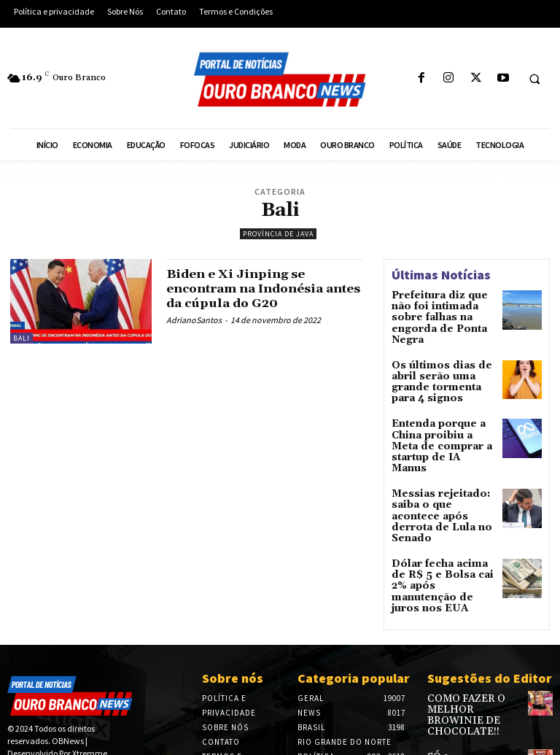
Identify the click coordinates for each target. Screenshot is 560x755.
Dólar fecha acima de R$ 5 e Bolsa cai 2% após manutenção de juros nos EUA (441, 526)
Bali (22, 338)
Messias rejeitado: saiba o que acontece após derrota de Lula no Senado (440, 472)
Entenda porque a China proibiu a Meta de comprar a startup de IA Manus (441, 418)
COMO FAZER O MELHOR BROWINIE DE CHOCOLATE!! (473, 639)
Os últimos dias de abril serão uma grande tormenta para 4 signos (443, 364)
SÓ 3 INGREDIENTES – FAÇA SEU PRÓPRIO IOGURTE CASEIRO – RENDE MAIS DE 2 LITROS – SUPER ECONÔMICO (473, 698)
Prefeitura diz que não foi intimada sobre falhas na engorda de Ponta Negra (443, 310)
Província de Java (278, 234)
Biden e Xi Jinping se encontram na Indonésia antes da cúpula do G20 (253, 289)
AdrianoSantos (194, 320)
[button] (534, 79)
